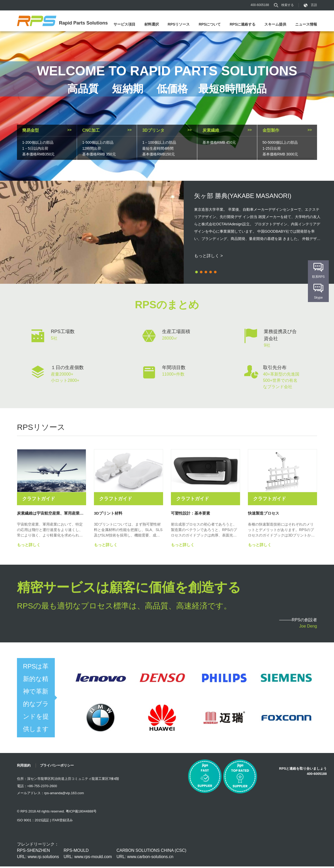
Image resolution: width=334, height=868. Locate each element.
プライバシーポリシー (57, 767)
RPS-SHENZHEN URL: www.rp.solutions (38, 855)
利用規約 (24, 767)
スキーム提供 (275, 24)
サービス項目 (124, 24)
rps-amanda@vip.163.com (64, 795)
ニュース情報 (306, 24)
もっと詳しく (29, 546)
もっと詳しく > (208, 256)
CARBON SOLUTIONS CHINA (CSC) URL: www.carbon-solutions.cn (151, 855)
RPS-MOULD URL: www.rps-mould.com (88, 855)
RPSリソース (179, 24)
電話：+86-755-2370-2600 (37, 788)
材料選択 (152, 24)
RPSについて (210, 24)
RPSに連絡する (243, 24)
